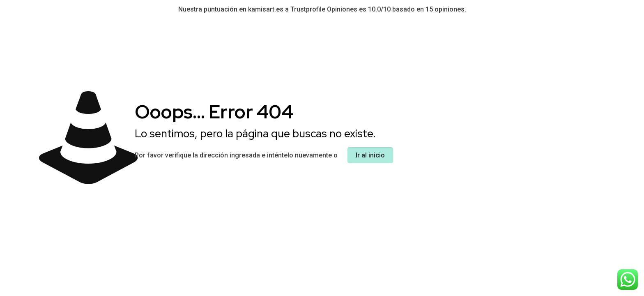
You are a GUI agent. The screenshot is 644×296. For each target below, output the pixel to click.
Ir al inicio (370, 155)
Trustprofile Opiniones (324, 9)
